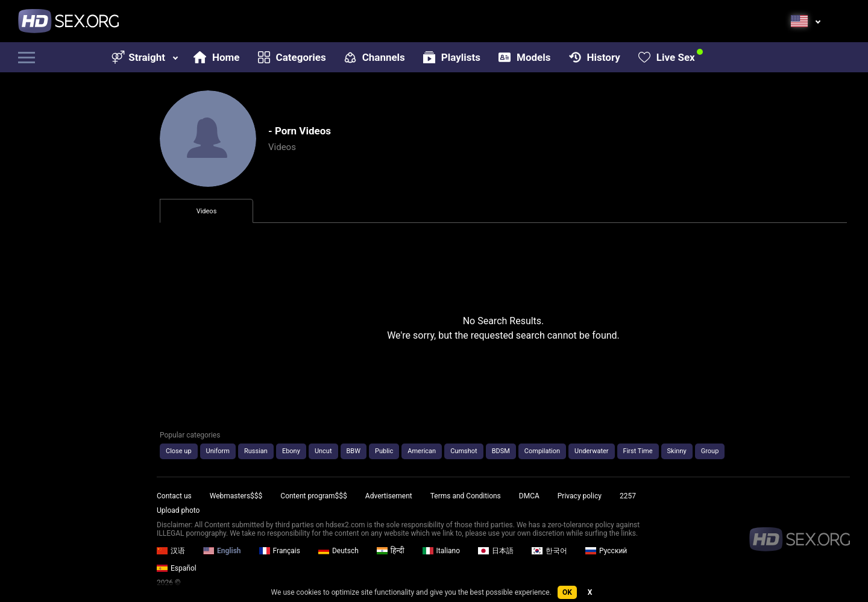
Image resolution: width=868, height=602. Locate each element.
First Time (638, 451)
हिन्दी (391, 551)
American (422, 451)
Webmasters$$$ (236, 496)
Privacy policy (580, 496)
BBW (354, 451)
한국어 (549, 551)
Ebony (291, 451)
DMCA (529, 496)
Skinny (677, 451)
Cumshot (464, 451)
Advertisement (389, 496)
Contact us (174, 496)
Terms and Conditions (466, 496)
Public (384, 451)
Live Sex (667, 57)
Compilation (542, 451)
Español (177, 568)
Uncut (323, 451)
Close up (179, 451)
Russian (256, 451)
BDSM (501, 451)
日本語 (496, 551)
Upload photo (178, 510)
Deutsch (338, 551)
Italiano (442, 551)
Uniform (218, 451)
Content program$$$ (313, 496)
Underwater (591, 451)
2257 (628, 496)
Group (710, 451)
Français (280, 551)
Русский (606, 551)
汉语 (171, 551)
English (222, 551)
